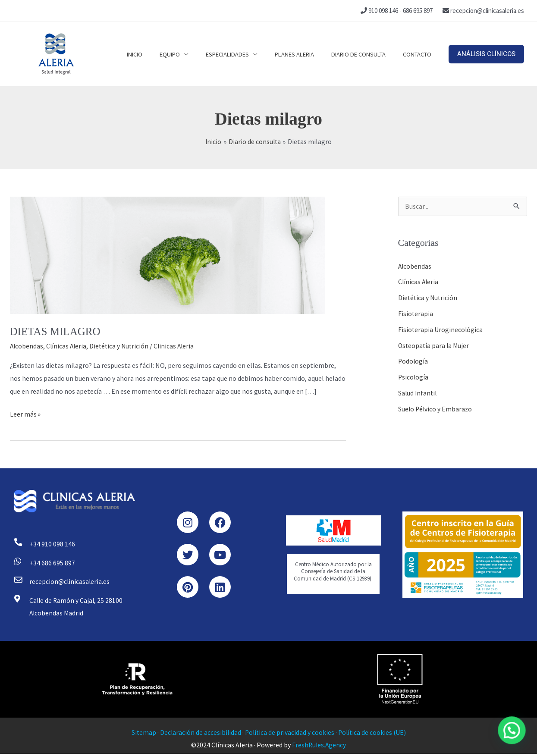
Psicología (414, 375)
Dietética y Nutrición (122, 346)
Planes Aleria (305, 54)
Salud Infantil (418, 391)
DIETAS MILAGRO (57, 331)
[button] (486, 54)
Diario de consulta (365, 54)
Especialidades (242, 54)
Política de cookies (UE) (373, 734)
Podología (413, 360)
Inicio (158, 54)
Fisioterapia (416, 313)
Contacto (419, 54)
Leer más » (25, 413)
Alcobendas (27, 346)
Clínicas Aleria (68, 346)
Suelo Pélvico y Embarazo (436, 406)
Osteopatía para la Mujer (435, 344)
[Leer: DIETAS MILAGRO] (167, 254)
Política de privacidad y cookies (289, 734)
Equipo (189, 54)
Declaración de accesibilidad (199, 734)
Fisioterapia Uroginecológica (441, 329)
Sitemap (142, 734)
